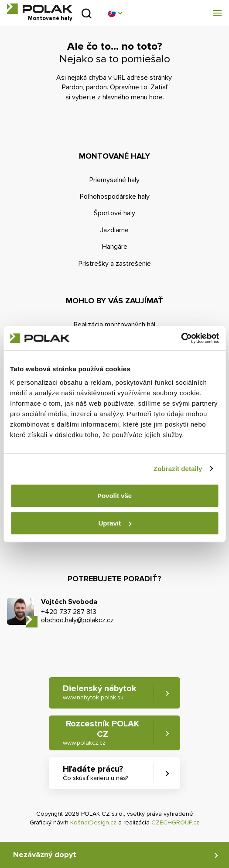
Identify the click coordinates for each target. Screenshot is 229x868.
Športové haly (114, 213)
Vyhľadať (87, 13)
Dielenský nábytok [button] (100, 693)
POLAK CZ (40, 9)
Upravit (115, 523)
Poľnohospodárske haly (115, 197)
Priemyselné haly (114, 180)
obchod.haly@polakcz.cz (77, 620)
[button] (115, 13)
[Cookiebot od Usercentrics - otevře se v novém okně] (181, 338)
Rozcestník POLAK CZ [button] (101, 733)
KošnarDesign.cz (93, 822)
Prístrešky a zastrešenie (115, 264)
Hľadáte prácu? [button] (96, 773)
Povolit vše (114, 496)
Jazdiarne (114, 230)
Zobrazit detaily (178, 469)
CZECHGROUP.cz (175, 822)
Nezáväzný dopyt (45, 854)
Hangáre (115, 247)
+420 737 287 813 (69, 612)
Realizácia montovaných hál (114, 325)
